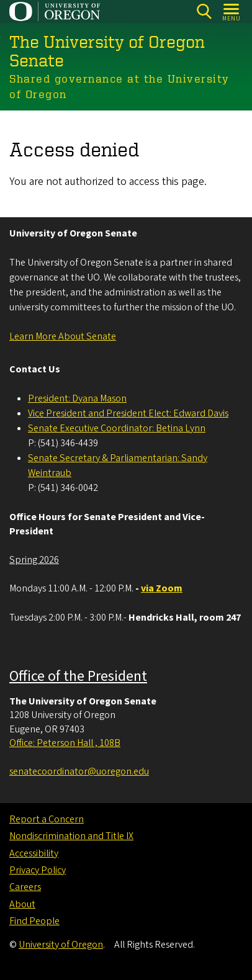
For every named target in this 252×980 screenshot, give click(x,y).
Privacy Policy (38, 870)
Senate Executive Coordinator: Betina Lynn (117, 428)
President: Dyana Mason (77, 398)
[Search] (204, 11)
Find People (34, 921)
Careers (25, 887)
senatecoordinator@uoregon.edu (79, 771)
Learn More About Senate (63, 336)
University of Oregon (61, 945)
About (22, 904)
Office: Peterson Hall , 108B (65, 743)
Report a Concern (47, 819)
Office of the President (78, 676)
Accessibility (34, 853)
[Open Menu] (232, 11)
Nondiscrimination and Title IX (71, 836)
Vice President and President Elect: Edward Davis (128, 413)
